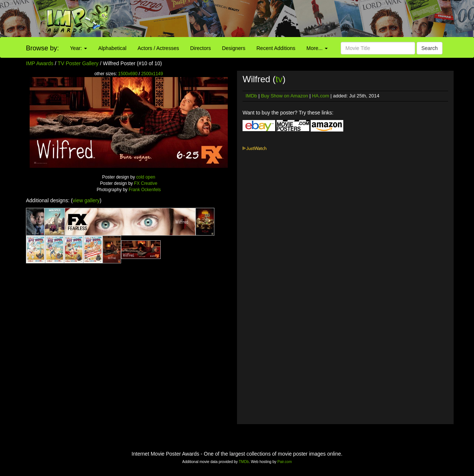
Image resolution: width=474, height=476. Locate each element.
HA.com (320, 96)
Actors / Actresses (158, 48)
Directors (200, 48)
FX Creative (146, 183)
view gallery (86, 200)
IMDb (251, 96)
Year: (79, 48)
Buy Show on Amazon (285, 96)
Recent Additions (276, 48)
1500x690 (128, 74)
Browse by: (42, 48)
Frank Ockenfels (145, 190)
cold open (146, 177)
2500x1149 (152, 74)
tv (279, 79)
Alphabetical (112, 48)
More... (317, 48)
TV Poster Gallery (78, 63)
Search (430, 48)
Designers (233, 48)
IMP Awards (40, 63)
